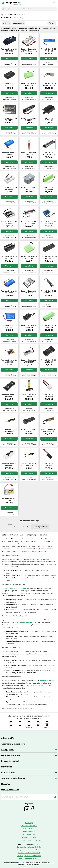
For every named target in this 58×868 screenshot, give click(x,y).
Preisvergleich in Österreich (29, 853)
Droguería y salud (10, 761)
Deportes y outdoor (11, 755)
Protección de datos (29, 826)
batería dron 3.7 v (34, 559)
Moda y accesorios (10, 790)
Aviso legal (29, 823)
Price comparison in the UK (29, 859)
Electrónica (7, 767)
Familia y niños (9, 773)
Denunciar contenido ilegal (29, 521)
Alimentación (8, 738)
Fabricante (19, 23)
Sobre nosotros (29, 834)
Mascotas (6, 784)
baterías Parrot (46, 681)
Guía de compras (29, 837)
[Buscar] (3, 9)
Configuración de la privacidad (29, 840)
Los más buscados (29, 829)
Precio (7, 23)
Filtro (52, 23)
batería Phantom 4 (29, 622)
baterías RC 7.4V (11, 651)
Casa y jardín (7, 750)
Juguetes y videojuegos (13, 778)
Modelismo (11, 15)
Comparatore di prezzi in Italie (29, 847)
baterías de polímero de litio (15, 588)
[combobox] (31, 9)
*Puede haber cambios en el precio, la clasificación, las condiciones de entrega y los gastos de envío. (29, 864)
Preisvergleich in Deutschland (29, 856)
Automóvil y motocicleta (13, 744)
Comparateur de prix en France (29, 850)
